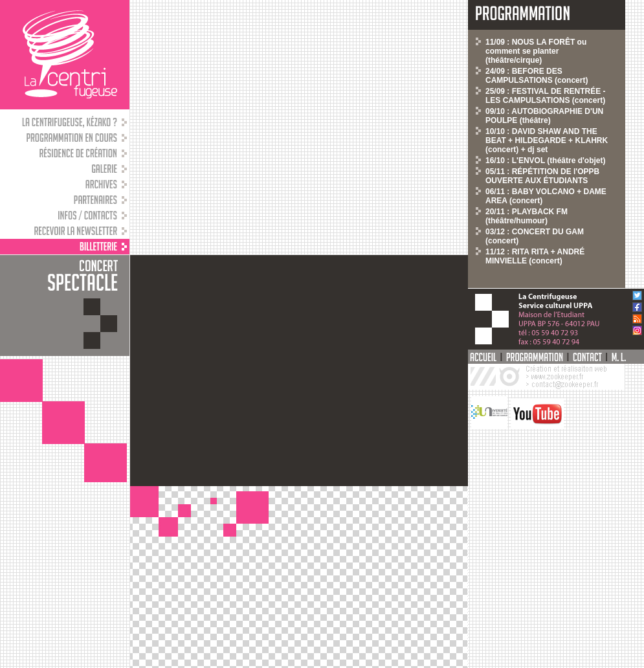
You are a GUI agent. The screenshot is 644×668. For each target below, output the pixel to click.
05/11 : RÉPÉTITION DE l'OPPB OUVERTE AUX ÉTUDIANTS (542, 176)
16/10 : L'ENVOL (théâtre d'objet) (546, 161)
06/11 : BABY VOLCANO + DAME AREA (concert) (546, 196)
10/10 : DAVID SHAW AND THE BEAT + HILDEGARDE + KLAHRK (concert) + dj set (547, 140)
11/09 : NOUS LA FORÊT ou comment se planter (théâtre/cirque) (536, 51)
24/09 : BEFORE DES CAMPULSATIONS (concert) (537, 76)
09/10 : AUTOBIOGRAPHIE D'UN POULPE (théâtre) (544, 116)
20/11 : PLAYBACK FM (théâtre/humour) (527, 216)
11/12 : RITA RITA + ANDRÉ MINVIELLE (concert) (535, 256)
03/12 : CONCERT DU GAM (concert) (535, 236)
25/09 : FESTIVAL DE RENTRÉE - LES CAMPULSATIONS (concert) (546, 96)
